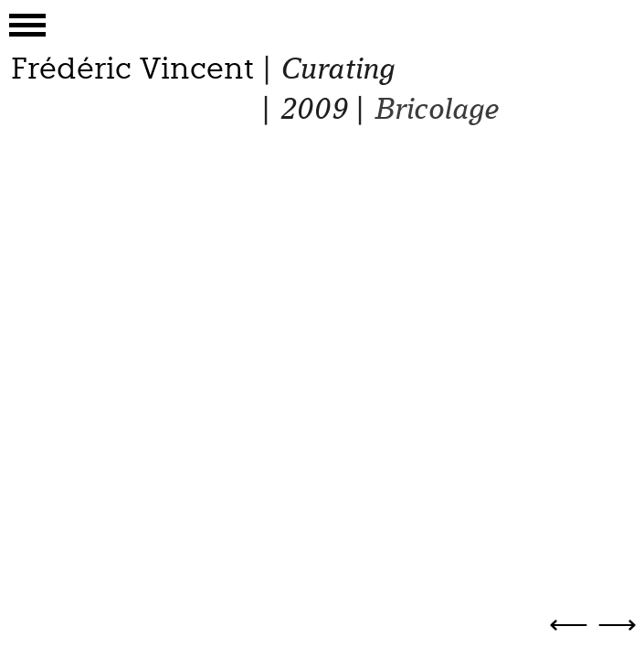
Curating (337, 69)
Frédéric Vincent (132, 69)
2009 (313, 109)
